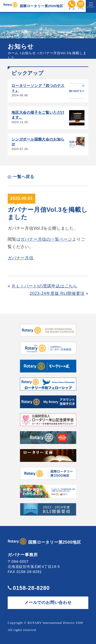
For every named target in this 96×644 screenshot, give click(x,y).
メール (81, 4)
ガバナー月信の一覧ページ (46, 239)
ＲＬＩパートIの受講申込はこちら (44, 286)
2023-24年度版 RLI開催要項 (57, 293)
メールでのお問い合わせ (48, 602)
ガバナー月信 (21, 258)
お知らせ (29, 53)
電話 (72, 4)
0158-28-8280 (31, 588)
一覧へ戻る (24, 177)
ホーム (13, 53)
